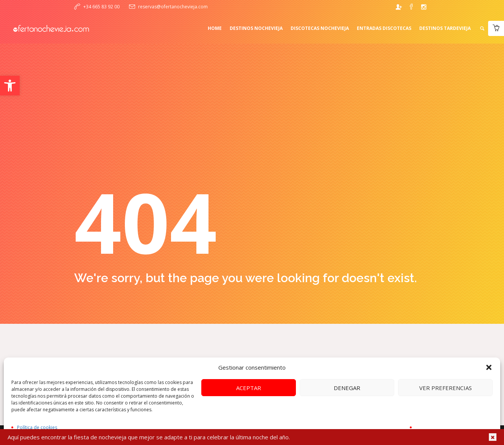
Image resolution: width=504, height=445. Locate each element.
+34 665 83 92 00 (101, 7)
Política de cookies (37, 427)
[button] (10, 86)
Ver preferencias (446, 388)
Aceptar (249, 388)
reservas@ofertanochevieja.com (173, 7)
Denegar (347, 388)
